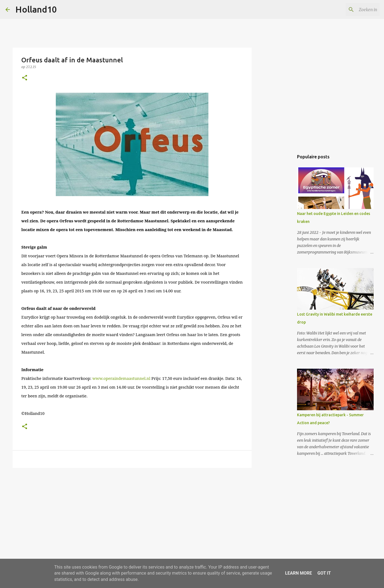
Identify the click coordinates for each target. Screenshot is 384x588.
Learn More (298, 573)
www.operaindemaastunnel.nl (121, 378)
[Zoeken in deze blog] (351, 10)
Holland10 (36, 9)
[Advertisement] (132, 514)
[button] (25, 78)
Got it (324, 573)
